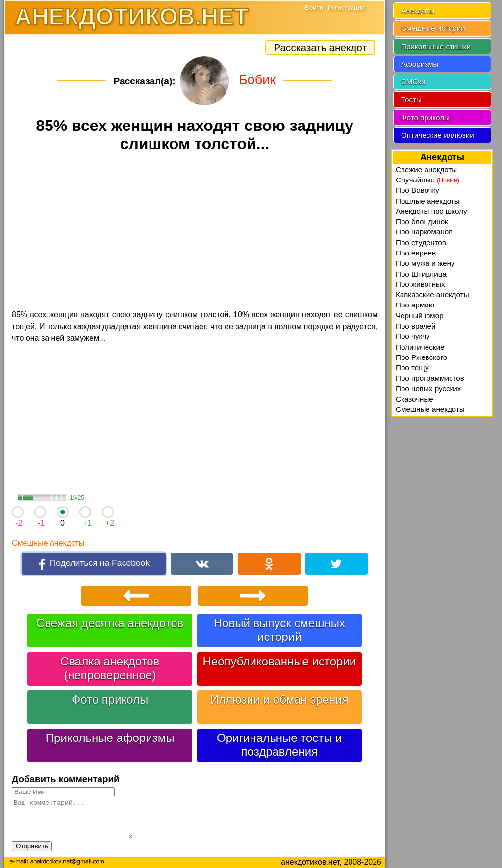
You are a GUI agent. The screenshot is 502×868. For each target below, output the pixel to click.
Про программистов (430, 378)
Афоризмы (420, 64)
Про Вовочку (417, 190)
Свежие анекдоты (426, 169)
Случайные (427, 180)
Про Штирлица (421, 274)
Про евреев (416, 253)
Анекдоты (418, 11)
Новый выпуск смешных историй (279, 630)
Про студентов (421, 243)
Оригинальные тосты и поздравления (279, 745)
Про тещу (412, 368)
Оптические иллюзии (438, 135)
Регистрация (346, 8)
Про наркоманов (424, 232)
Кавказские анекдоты (432, 294)
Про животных (420, 284)
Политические (420, 347)
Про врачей (416, 326)
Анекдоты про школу (431, 211)
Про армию (415, 305)
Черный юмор (420, 316)
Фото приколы (110, 700)
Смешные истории (433, 28)
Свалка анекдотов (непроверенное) (110, 668)
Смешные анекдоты (48, 543)
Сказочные (414, 399)
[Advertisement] (195, 232)
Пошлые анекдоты (428, 201)
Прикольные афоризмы (110, 738)
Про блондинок (422, 221)
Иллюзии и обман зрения (279, 700)
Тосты (411, 99)
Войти (314, 8)
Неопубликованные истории (279, 661)
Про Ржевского (421, 357)
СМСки (413, 82)
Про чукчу (413, 336)
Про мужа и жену (425, 263)
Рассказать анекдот (320, 47)
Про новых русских (428, 389)
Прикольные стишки (436, 46)
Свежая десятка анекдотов (110, 623)
